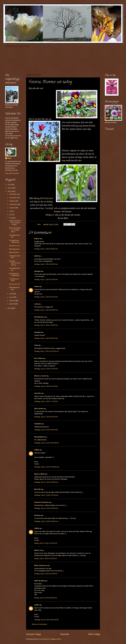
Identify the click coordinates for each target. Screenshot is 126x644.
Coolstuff (49, 208)
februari (12, 301)
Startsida (64, 634)
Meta (9, 158)
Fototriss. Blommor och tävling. (15, 263)
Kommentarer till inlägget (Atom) (50, 639)
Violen (37, 286)
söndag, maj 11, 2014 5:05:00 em (46, 249)
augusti (12, 208)
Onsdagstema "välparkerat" (15, 274)
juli (11, 211)
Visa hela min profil (12, 173)
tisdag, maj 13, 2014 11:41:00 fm (46, 543)
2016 (10, 185)
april (11, 294)
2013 (10, 308)
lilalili (36, 256)
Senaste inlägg (33, 634)
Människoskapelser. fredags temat (15, 230)
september (13, 204)
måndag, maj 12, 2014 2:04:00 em (46, 482)
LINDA (37, 450)
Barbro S (38, 550)
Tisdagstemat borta (14, 280)
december (13, 194)
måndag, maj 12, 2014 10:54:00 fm (47, 443)
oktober (12, 201)
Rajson (37, 239)
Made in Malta (39, 474)
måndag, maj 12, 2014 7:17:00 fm (46, 401)
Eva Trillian (38, 358)
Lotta (36, 304)
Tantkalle (38, 424)
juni (11, 215)
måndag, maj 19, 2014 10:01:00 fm (47, 620)
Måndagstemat (14, 249)
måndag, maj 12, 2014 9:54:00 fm (46, 430)
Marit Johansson (40, 565)
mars (11, 297)
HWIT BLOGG (39, 581)
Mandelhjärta (39, 437)
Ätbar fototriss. (14, 252)
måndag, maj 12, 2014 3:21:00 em (46, 495)
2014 (10, 191)
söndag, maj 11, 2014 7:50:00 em (46, 325)
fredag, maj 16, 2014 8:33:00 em (46, 598)
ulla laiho (38, 393)
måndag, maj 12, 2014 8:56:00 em (46, 521)
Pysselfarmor (39, 317)
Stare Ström (39, 409)
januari (12, 304)
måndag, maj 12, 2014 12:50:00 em (47, 467)
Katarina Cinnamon (41, 502)
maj (11, 218)
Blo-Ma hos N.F (15, 246)
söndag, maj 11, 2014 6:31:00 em (46, 297)
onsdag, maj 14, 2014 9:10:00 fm (46, 574)
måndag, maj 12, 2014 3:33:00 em (46, 508)
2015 (10, 188)
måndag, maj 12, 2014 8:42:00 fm (46, 417)
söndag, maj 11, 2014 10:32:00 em (46, 351)
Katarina (37, 515)
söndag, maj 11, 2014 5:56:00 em (46, 264)
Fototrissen (48, 198)
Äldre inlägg (94, 634)
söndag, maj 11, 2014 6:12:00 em (46, 279)
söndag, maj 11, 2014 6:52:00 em (46, 310)
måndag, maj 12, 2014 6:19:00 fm (46, 369)
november (13, 198)
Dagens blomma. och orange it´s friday (15, 223)
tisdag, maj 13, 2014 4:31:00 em (46, 558)
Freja (36, 345)
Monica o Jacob (40, 376)
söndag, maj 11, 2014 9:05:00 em (46, 338)
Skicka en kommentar (39, 624)
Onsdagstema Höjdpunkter (14, 241)
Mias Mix (38, 489)
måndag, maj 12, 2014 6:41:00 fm (46, 386)
